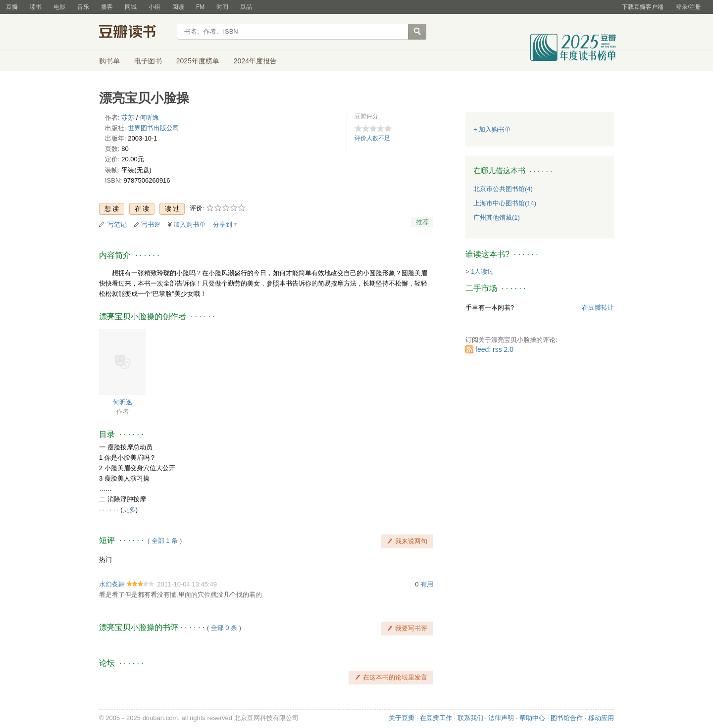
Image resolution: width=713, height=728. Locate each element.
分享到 (223, 224)
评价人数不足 (372, 138)
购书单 (109, 61)
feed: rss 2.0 (494, 349)
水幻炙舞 (112, 584)
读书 (36, 7)
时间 (222, 7)
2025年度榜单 (198, 61)
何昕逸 (149, 118)
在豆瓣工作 (436, 718)
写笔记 (117, 224)
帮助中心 (532, 718)
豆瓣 (12, 7)
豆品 (246, 7)
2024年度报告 (255, 61)
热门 (105, 559)
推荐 (422, 222)
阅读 (178, 7)
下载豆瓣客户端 (643, 7)
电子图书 (148, 61)
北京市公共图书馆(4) (503, 189)
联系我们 (470, 718)
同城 (131, 7)
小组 (154, 7)
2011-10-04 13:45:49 (187, 584)
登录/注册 (688, 7)
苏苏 (128, 118)
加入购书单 (189, 224)
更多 (129, 510)
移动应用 (601, 718)
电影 (59, 7)
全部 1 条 (165, 541)
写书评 (151, 224)
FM (200, 7)
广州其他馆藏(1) (497, 218)
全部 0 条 (224, 628)
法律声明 (501, 718)
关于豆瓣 (402, 718)
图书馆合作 (567, 718)
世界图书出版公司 (153, 128)
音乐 (83, 7)
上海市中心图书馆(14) (505, 203)
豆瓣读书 (135, 33)
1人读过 (482, 271)
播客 (107, 7)
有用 (427, 584)
